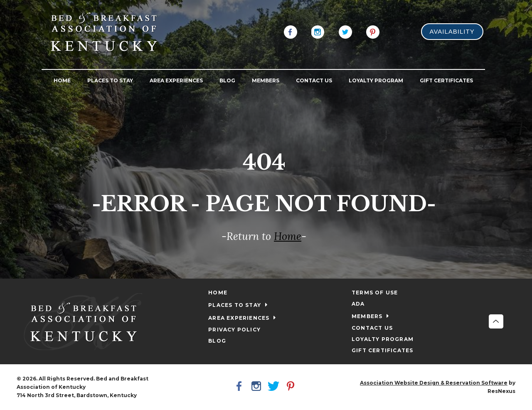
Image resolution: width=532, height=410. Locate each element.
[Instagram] (318, 31)
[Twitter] (345, 31)
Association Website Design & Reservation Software (434, 383)
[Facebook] (291, 31)
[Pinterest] (373, 31)
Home (288, 236)
